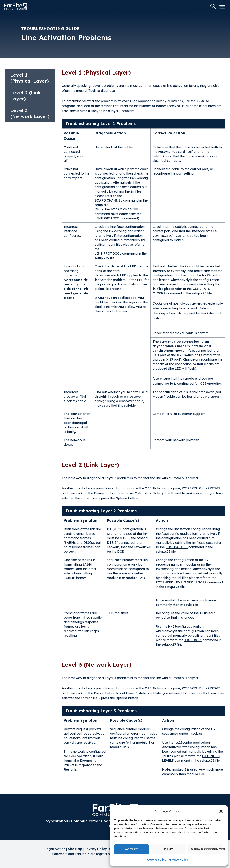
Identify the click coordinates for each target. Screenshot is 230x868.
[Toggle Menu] (222, 7)
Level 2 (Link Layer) (25, 95)
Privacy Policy (178, 860)
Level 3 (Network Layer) (30, 113)
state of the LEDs (124, 266)
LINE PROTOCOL (108, 254)
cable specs (210, 397)
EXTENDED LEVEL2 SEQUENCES (181, 582)
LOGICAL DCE (177, 547)
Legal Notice (55, 849)
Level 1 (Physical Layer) (30, 78)
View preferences (207, 849)
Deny (169, 849)
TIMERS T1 (193, 640)
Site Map (75, 849)
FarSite (171, 414)
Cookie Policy (157, 860)
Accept (132, 849)
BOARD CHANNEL (108, 200)
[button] (221, 811)
